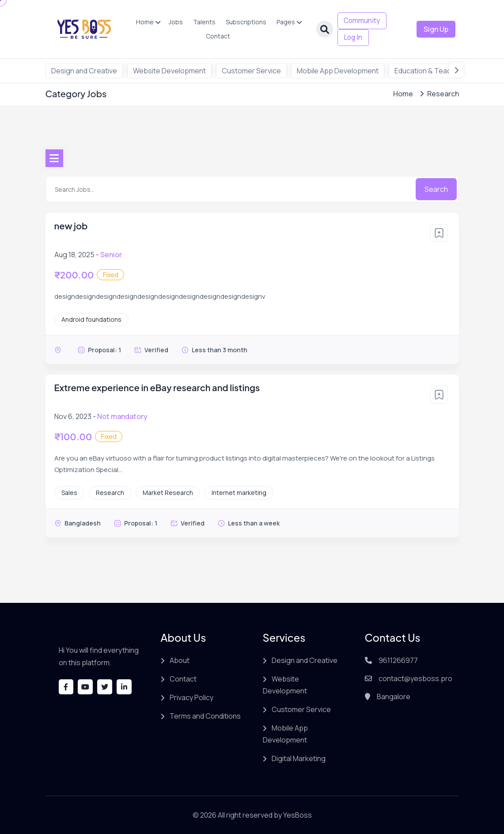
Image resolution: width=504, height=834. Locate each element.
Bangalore (394, 697)
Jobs (174, 22)
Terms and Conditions (205, 716)
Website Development (169, 71)
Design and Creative (84, 71)
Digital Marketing (299, 758)
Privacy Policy (191, 697)
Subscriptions (244, 22)
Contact (216, 36)
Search (436, 189)
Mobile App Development (338, 71)
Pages (284, 22)
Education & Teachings (432, 71)
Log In (351, 38)
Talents (203, 22)
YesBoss (297, 815)
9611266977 (398, 660)
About (180, 660)
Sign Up (436, 29)
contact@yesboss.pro (415, 678)
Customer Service (251, 71)
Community (361, 21)
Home (143, 22)
